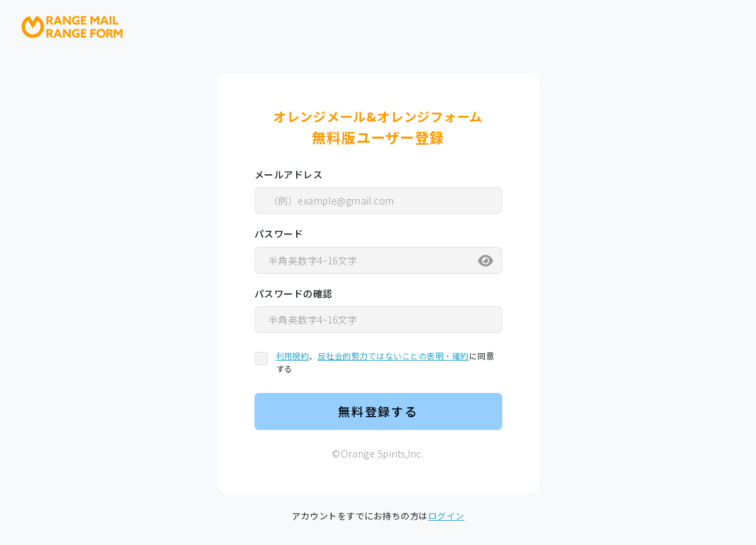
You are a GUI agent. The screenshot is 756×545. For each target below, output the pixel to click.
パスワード (279, 233)
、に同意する (385, 362)
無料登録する (378, 411)
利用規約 (293, 356)
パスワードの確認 (294, 293)
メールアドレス (289, 174)
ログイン (446, 516)
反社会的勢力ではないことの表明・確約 (393, 356)
